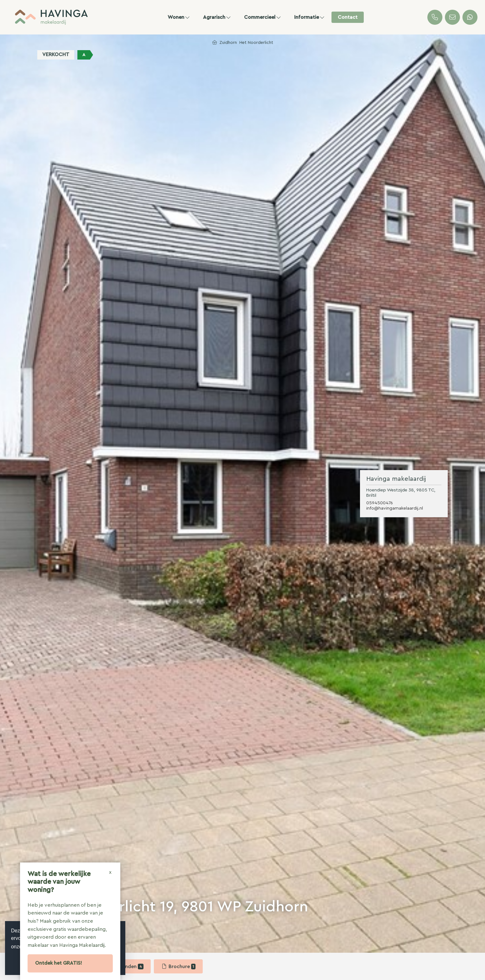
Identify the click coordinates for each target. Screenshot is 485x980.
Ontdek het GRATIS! (59, 963)
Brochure (178, 967)
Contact (348, 17)
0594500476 (380, 503)
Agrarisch (217, 17)
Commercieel (263, 17)
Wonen (179, 17)
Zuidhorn (228, 43)
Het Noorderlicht (256, 43)
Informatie (310, 17)
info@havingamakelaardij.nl (395, 508)
